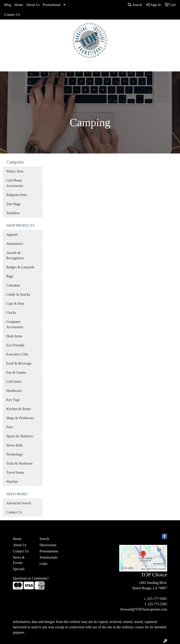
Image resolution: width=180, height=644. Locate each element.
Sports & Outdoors (20, 436)
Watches (12, 482)
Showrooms (48, 545)
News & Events (19, 560)
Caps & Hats (15, 303)
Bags (10, 276)
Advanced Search (19, 503)
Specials (19, 569)
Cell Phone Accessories (15, 183)
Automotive (15, 244)
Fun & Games (16, 372)
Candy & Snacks (18, 294)
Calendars (13, 285)
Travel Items (15, 472)
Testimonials (49, 557)
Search (135, 5)
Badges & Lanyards (20, 267)
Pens (10, 427)
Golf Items (14, 382)
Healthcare (14, 391)
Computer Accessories (15, 324)
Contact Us (12, 15)
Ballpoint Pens (17, 195)
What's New (15, 171)
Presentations (49, 551)
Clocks (11, 313)
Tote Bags (13, 204)
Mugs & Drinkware (20, 418)
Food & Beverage (19, 363)
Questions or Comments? (31, 578)
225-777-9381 (157, 599)
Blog (8, 5)
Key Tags (13, 400)
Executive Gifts (17, 354)
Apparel (12, 235)
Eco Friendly (15, 345)
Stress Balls (15, 445)
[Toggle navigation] (7, 67)
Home (19, 5)
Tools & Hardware (19, 463)
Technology (15, 454)
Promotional (52, 5)
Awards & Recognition (15, 255)
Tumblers (13, 213)
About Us (33, 5)
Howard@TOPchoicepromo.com (144, 609)
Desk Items (14, 336)
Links (43, 564)
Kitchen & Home (18, 409)
